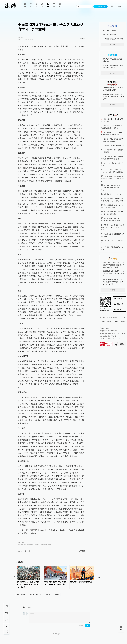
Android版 (120, 299)
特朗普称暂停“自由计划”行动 (113, 194)
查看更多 (113, 45)
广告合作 (122, 318)
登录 (112, 6)
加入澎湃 (109, 318)
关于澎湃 (103, 318)
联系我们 (116, 318)
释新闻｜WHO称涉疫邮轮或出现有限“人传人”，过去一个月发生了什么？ (113, 227)
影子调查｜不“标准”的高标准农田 (114, 146)
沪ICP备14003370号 (106, 328)
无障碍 (119, 6)
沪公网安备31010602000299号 (109, 331)
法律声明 (103, 322)
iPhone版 (120, 304)
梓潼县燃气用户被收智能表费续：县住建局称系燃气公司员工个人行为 (112, 188)
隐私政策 (109, 322)
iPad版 (119, 309)
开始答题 (113, 105)
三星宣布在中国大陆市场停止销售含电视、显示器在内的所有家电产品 (112, 179)
